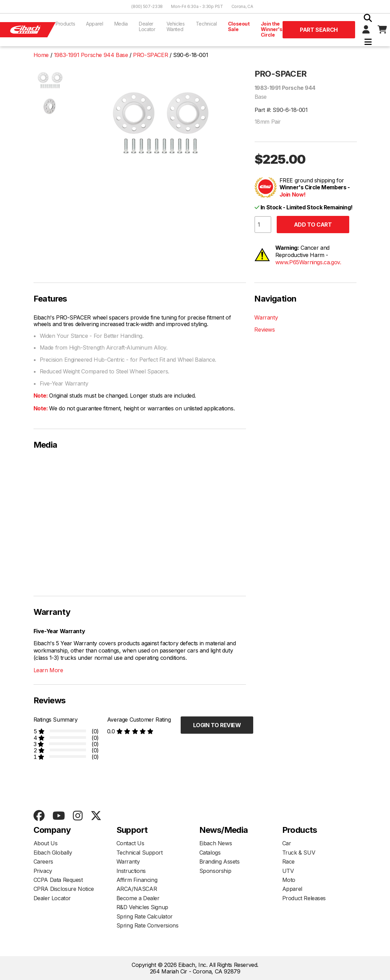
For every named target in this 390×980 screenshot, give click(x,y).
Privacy (43, 871)
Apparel (95, 24)
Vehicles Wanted (176, 26)
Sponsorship (215, 871)
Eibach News (216, 843)
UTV (288, 871)
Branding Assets (220, 862)
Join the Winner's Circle (272, 29)
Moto (289, 880)
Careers (43, 862)
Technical (206, 24)
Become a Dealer (138, 898)
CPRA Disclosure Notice (64, 889)
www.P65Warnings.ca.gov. (308, 262)
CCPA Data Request (58, 880)
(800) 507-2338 (147, 6)
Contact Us (130, 843)
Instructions (131, 871)
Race (288, 862)
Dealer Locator (147, 26)
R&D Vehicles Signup (142, 907)
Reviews (264, 330)
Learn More (48, 670)
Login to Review (217, 725)
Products (65, 24)
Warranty (266, 317)
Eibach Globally (53, 853)
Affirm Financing (137, 880)
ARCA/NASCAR (137, 889)
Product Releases (304, 898)
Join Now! (293, 194)
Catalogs (210, 853)
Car (287, 843)
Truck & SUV (299, 853)
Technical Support (140, 853)
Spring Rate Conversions (148, 925)
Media (121, 24)
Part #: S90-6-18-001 (281, 110)
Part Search (319, 30)
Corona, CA (242, 6)
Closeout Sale (239, 26)
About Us (46, 843)
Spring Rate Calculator (145, 916)
